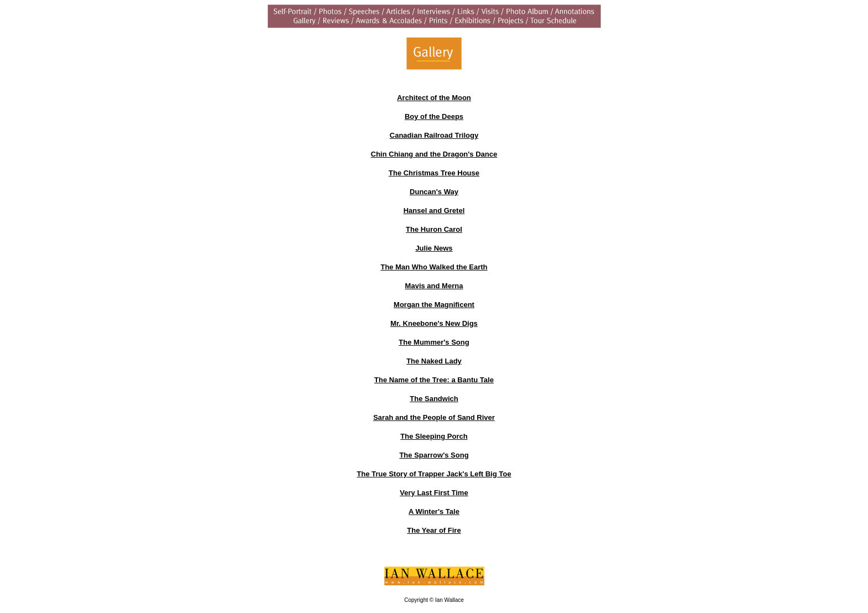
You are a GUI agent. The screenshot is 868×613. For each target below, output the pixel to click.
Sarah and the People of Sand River (434, 417)
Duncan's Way (434, 192)
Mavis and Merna (434, 286)
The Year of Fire (434, 530)
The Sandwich (434, 399)
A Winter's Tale (434, 511)
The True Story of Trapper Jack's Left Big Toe (434, 474)
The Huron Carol (434, 229)
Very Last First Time (434, 493)
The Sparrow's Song (434, 455)
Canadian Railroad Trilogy (434, 135)
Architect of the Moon (434, 98)
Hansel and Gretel (434, 211)
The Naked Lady (434, 361)
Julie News (434, 248)
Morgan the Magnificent (434, 305)
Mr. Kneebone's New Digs (434, 323)
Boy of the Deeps (434, 116)
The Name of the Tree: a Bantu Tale (434, 380)
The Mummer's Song (434, 342)
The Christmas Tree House (434, 173)
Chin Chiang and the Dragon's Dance (434, 154)
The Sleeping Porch (434, 436)
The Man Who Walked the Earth (434, 267)
